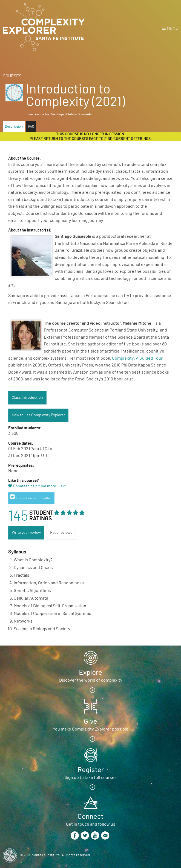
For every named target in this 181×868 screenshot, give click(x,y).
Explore (90, 673)
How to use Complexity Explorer (38, 415)
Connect (90, 817)
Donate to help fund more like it (39, 486)
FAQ (31, 127)
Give (90, 722)
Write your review (26, 533)
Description (14, 127)
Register (91, 770)
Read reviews (61, 533)
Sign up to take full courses (91, 778)
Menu (173, 28)
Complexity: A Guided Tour (137, 358)
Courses (12, 76)
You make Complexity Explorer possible (91, 729)
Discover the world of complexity (91, 680)
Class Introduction (27, 398)
